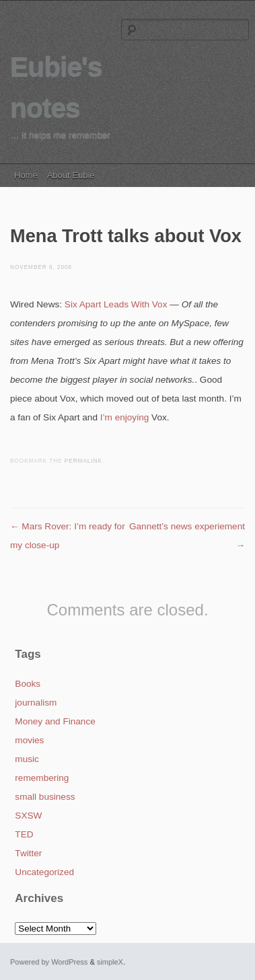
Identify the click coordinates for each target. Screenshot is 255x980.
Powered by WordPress (49, 962)
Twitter (28, 853)
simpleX (110, 962)
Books (28, 684)
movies (29, 740)
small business (45, 797)
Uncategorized (44, 872)
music (27, 759)
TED (24, 834)
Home (26, 175)
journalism (36, 703)
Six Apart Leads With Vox (116, 304)
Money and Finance (55, 721)
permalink (83, 461)
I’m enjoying (125, 417)
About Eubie (71, 175)
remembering (42, 778)
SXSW (28, 816)
